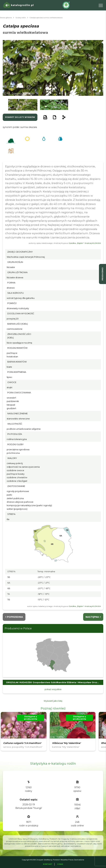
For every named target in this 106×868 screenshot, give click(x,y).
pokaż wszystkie (53, 689)
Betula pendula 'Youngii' (29, 808)
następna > (93, 617)
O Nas (60, 864)
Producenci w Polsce (18, 628)
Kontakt (48, 864)
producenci (102, 274)
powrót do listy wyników (20, 117)
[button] (23, 105)
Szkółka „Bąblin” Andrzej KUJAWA (85, 243)
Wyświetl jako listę (53, 701)
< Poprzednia (14, 617)
